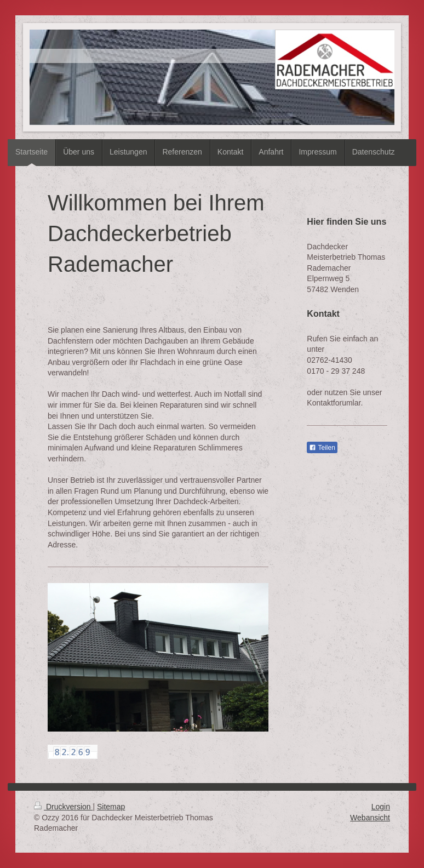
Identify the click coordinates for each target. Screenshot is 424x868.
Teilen (322, 448)
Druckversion (63, 807)
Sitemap (111, 807)
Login (381, 807)
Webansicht (370, 818)
